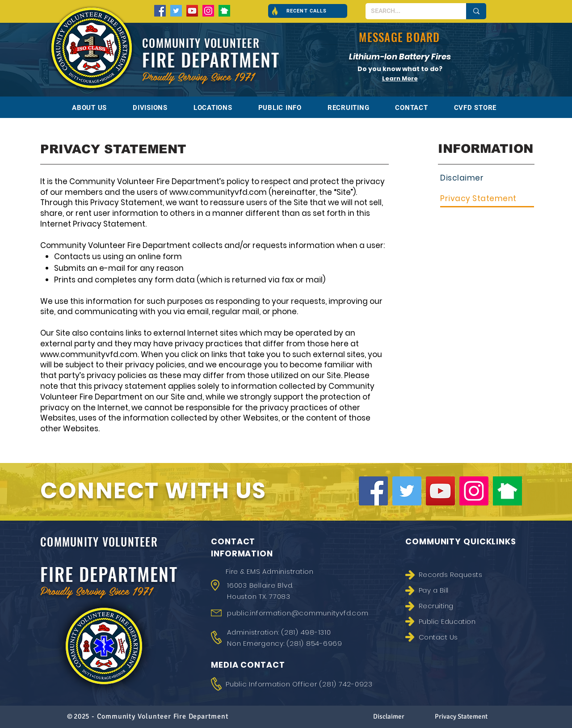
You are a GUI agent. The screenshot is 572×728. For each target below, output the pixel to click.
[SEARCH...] (409, 11)
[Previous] (319, 69)
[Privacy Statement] (487, 199)
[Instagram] (208, 11)
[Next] (481, 69)
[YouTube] (192, 11)
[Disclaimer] (487, 178)
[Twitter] (176, 11)
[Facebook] (160, 11)
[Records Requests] (455, 574)
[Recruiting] (455, 606)
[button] (308, 11)
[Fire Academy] (404, 82)
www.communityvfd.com (218, 192)
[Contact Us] (455, 637)
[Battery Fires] (396, 82)
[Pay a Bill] (455, 590)
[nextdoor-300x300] (224, 11)
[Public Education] (455, 621)
